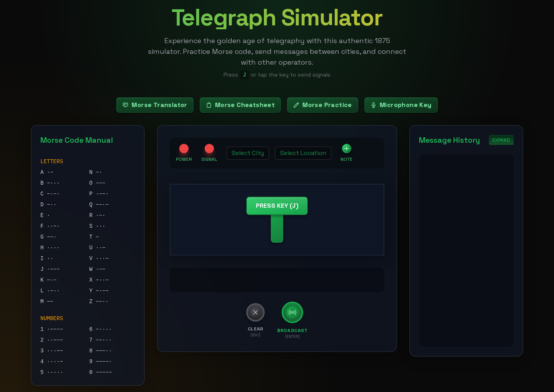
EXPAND (501, 140)
